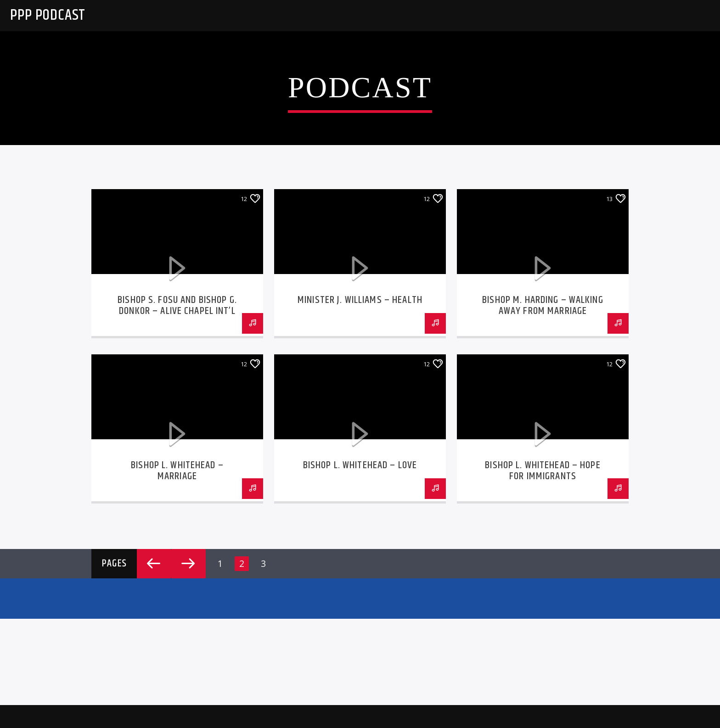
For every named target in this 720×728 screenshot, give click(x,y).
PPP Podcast (48, 15)
